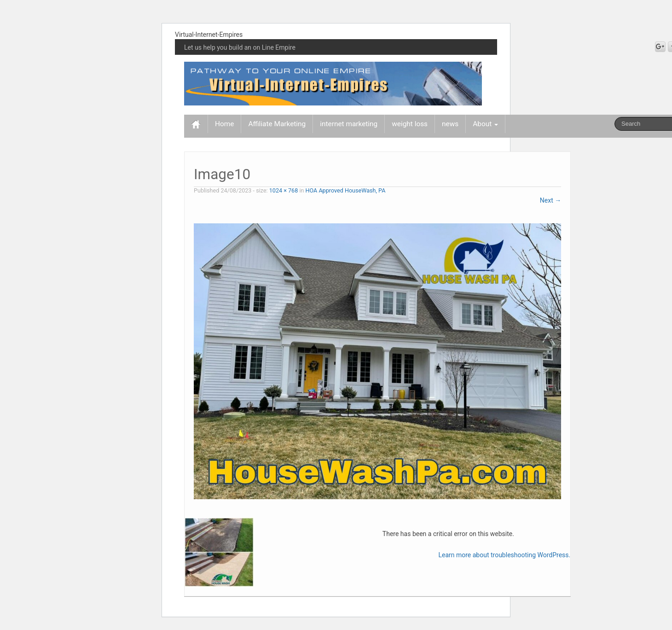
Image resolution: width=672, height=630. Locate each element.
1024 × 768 (284, 190)
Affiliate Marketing (277, 124)
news (450, 124)
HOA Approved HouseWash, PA (346, 190)
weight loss (410, 124)
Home (224, 124)
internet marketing (349, 124)
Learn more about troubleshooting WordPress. (504, 555)
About (485, 124)
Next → (550, 200)
